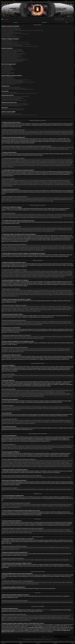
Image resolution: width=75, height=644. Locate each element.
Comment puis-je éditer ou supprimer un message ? (12, 50)
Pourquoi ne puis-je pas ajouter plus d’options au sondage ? (14, 54)
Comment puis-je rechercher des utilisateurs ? (11, 100)
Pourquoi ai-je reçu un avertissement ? (9, 58)
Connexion (15, 22)
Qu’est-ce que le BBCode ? (7, 65)
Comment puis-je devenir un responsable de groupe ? (12, 81)
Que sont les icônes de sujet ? (8, 74)
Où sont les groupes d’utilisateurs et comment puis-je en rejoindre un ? (16, 80)
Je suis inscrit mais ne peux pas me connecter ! (11, 33)
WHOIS (30, 626)
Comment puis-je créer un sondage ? (9, 53)
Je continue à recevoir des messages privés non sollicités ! (13, 88)
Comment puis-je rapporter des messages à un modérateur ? (14, 59)
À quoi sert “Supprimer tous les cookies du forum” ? (12, 37)
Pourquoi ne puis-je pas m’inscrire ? (9, 36)
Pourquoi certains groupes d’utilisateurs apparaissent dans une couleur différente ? (18, 82)
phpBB (23, 639)
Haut (2, 128)
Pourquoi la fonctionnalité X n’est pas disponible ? (12, 114)
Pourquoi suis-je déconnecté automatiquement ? (11, 29)
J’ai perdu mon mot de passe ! (8, 32)
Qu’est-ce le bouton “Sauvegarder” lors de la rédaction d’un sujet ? (15, 60)
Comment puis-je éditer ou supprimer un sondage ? (12, 55)
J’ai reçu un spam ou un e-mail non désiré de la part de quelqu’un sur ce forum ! (18, 89)
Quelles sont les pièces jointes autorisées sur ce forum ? (13, 109)
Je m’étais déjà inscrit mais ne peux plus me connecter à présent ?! (15, 34)
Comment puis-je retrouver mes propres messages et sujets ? (14, 101)
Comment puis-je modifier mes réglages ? (10, 40)
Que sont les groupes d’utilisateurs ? (9, 79)
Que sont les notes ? (6, 72)
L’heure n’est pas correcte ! (7, 41)
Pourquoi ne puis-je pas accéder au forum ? (10, 56)
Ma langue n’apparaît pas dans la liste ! (10, 43)
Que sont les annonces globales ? (8, 69)
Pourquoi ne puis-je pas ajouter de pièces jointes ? (12, 57)
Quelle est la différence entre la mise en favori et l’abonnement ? (15, 104)
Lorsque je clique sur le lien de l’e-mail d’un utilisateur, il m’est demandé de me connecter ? (20, 46)
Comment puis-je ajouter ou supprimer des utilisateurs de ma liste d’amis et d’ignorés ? (19, 93)
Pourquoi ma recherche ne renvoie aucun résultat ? (12, 97)
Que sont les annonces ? (7, 70)
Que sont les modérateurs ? (7, 78)
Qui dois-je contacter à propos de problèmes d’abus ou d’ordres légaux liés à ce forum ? (19, 115)
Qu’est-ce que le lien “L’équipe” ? (8, 84)
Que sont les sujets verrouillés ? (8, 73)
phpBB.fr (56, 639)
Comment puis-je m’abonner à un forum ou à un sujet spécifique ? (15, 105)
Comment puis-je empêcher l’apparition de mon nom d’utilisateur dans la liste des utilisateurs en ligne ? (23, 30)
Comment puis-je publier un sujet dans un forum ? (12, 49)
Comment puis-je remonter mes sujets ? (10, 62)
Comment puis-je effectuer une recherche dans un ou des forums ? (15, 96)
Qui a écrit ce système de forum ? (8, 113)
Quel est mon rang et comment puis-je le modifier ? (12, 45)
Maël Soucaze (49, 639)
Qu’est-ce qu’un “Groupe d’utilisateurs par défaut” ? (12, 83)
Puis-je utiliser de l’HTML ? (7, 66)
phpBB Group (46, 610)
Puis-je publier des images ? (7, 68)
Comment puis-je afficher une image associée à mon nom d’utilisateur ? (16, 44)
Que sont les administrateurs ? (8, 77)
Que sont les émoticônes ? (7, 67)
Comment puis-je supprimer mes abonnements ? (11, 106)
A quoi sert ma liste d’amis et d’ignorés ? (10, 92)
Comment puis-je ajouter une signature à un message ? (13, 51)
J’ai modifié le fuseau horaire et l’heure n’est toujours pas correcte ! (15, 42)
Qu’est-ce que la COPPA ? (7, 35)
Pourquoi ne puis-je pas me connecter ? (10, 27)
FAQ (67, 22)
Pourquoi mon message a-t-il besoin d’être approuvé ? (13, 61)
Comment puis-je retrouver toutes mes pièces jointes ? (13, 110)
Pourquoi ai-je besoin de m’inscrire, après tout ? (11, 28)
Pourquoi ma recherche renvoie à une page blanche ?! (13, 99)
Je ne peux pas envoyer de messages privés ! (11, 87)
